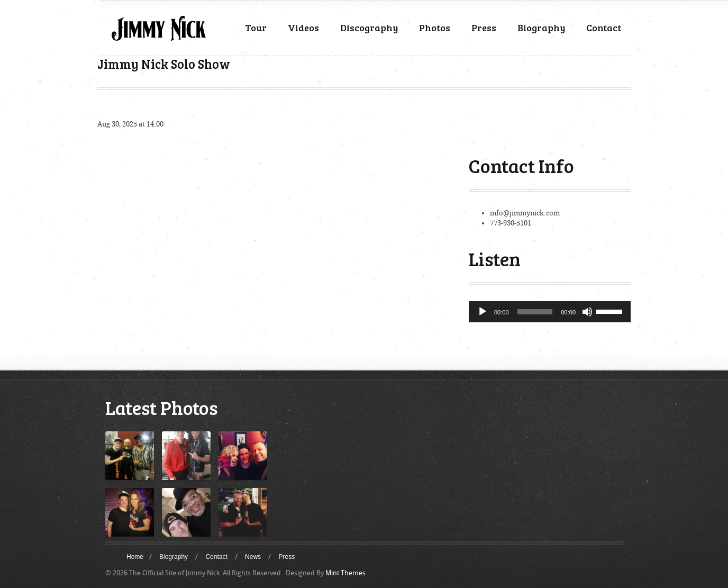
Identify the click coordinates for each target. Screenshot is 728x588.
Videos (303, 28)
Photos (435, 28)
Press (484, 28)
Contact (604, 28)
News (253, 557)
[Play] (483, 312)
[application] (550, 312)
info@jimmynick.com (525, 213)
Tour (256, 28)
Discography (369, 28)
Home (135, 557)
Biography (541, 28)
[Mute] (587, 312)
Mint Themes (345, 573)
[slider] (535, 312)
